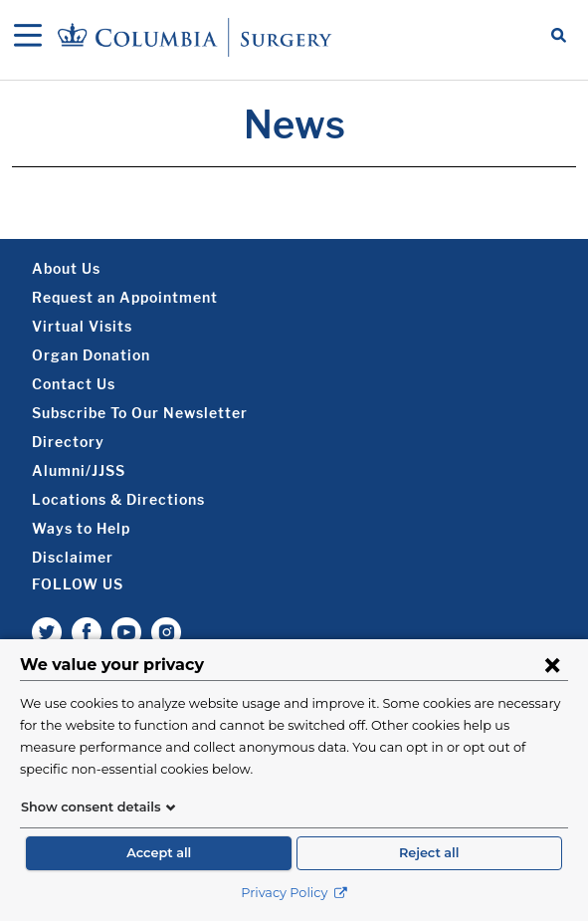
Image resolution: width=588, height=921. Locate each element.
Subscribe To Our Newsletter (140, 413)
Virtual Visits (82, 326)
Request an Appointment (125, 297)
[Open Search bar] (559, 37)
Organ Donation (91, 355)
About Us (66, 268)
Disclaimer (73, 557)
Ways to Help (81, 528)
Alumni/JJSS (79, 470)
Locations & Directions (118, 499)
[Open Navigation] (28, 37)
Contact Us (74, 384)
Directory (68, 442)
